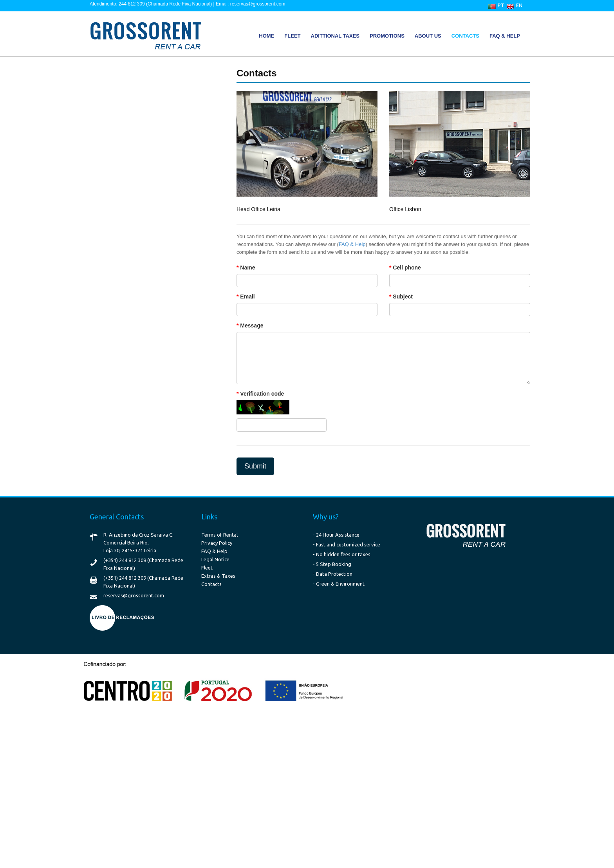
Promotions (387, 36)
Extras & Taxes (218, 576)
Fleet (292, 36)
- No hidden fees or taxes (342, 554)
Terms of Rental (219, 535)
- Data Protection (333, 574)
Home (266, 36)
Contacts (465, 36)
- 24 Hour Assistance (336, 535)
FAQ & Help (505, 36)
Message (252, 325)
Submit (255, 466)
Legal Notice (215, 559)
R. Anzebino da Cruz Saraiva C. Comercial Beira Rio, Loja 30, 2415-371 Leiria (138, 542)
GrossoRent (143, 35)
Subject (403, 297)
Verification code (262, 394)
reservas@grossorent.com (134, 595)
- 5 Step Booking (332, 564)
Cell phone (407, 268)
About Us (428, 36)
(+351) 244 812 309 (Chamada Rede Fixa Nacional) (143, 564)
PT (501, 5)
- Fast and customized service (347, 544)
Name (247, 268)
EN (519, 5)
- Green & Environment (339, 584)
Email (247, 297)
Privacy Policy (217, 543)
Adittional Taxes (335, 36)
